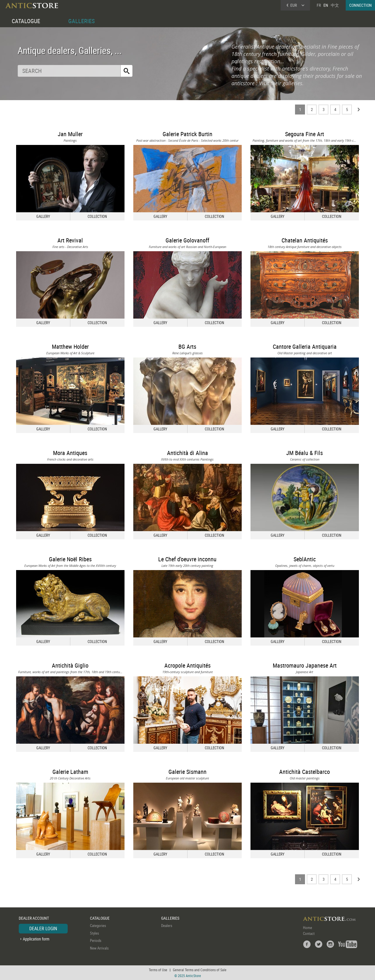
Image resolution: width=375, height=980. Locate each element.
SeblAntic (305, 559)
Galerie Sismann (187, 772)
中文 (335, 5)
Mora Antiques (70, 453)
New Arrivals (99, 948)
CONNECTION (360, 5)
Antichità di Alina (187, 453)
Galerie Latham (70, 772)
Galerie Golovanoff (187, 240)
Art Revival (70, 240)
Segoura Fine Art (305, 134)
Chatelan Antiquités (305, 240)
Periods (96, 940)
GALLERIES (81, 21)
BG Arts (187, 347)
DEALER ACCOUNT (34, 918)
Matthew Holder (70, 347)
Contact (309, 933)
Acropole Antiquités (187, 665)
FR (319, 5)
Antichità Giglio (70, 665)
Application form (36, 939)
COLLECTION (97, 216)
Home (307, 928)
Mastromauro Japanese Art (305, 665)
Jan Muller (70, 134)
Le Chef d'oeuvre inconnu (187, 559)
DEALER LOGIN (43, 928)
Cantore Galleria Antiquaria (305, 347)
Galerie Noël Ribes (70, 559)
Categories (98, 926)
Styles (94, 933)
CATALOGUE (26, 21)
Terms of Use (158, 970)
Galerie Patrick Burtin (187, 134)
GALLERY (43, 216)
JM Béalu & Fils (305, 453)
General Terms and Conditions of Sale (200, 970)
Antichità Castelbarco (305, 772)
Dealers (167, 926)
